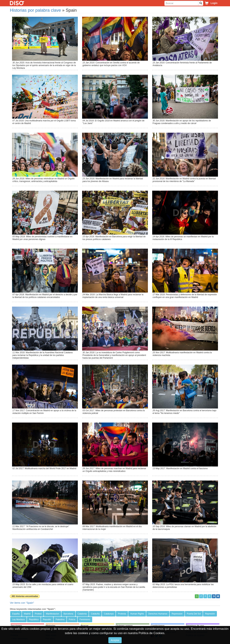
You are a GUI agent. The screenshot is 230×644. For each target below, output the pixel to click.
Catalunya (109, 614)
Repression (177, 614)
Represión (210, 614)
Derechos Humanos (158, 614)
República (34, 620)
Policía (72, 620)
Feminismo (85, 620)
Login (214, 3)
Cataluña (95, 614)
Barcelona (68, 614)
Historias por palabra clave (35, 10)
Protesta (122, 614)
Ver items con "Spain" (22, 603)
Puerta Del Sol (194, 614)
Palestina (60, 620)
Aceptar (115, 640)
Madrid (27, 614)
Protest (38, 614)
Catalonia (82, 614)
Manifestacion (52, 614)
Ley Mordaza (18, 620)
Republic (47, 620)
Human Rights (137, 614)
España (16, 614)
